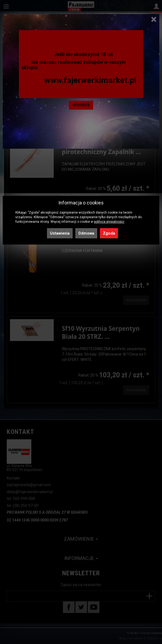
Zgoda (109, 233)
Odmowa (86, 233)
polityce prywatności (109, 222)
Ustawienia (60, 233)
